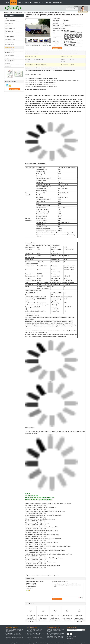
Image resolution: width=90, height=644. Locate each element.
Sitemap (74, 636)
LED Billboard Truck (10, 50)
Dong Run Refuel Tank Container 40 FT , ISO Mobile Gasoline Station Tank (15, 638)
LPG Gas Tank (8, 34)
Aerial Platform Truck (10, 45)
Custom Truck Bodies (10, 39)
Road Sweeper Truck (18, 13)
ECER (83, 643)
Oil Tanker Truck (9, 26)
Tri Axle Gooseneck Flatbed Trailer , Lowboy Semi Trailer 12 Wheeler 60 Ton (35, 638)
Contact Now (58, 48)
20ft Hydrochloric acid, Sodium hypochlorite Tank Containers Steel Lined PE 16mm (14, 635)
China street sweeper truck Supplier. (24, 643)
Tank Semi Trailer (9, 23)
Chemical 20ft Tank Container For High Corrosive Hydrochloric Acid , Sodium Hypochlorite (15, 631)
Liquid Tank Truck (9, 18)
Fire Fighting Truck (9, 31)
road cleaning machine (54, 575)
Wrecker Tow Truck (9, 42)
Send (84, 630)
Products (13, 2)
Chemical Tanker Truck (10, 21)
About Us (21, 2)
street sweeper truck (33, 575)
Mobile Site (70, 638)
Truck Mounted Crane (10, 61)
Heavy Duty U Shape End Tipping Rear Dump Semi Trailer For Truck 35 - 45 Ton (35, 635)
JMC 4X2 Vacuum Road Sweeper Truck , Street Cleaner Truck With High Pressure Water (43, 618)
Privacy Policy (12, 643)
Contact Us (48, 2)
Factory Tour (29, 2)
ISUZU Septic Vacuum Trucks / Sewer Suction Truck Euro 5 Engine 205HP (55, 637)
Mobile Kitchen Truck (10, 53)
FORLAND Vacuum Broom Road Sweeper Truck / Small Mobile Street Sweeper (67, 618)
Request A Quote (58, 2)
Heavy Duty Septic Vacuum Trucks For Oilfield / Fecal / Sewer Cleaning (55, 634)
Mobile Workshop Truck (10, 58)
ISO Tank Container (10, 37)
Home (7, 2)
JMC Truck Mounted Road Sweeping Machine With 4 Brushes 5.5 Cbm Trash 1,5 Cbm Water (31, 618)
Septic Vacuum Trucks (10, 29)
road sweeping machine (43, 575)
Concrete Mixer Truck (10, 55)
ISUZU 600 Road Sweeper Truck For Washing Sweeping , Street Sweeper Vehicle (55, 618)
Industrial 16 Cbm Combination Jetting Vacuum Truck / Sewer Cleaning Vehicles (55, 631)
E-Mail (69, 636)
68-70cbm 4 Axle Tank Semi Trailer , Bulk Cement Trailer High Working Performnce (35, 631)
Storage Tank (8, 66)
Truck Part (8, 63)
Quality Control (38, 2)
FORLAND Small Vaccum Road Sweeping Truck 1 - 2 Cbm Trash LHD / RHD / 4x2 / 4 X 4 (80, 618)
